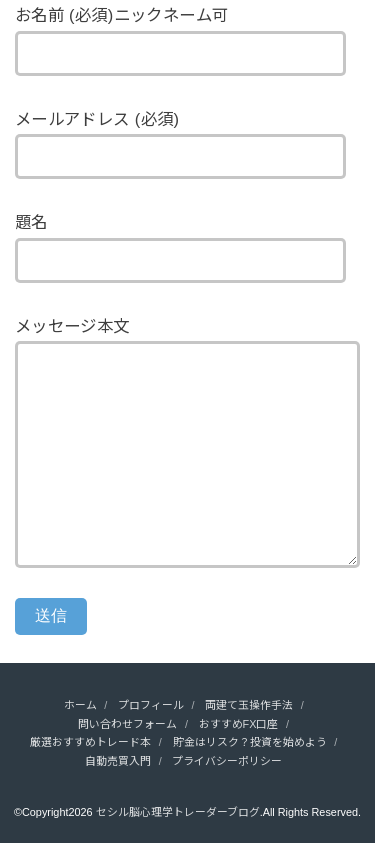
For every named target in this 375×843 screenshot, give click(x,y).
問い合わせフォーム (127, 724)
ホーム (80, 705)
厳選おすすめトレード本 (90, 742)
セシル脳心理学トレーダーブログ (178, 812)
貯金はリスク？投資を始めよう (250, 742)
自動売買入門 (118, 761)
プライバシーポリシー (227, 761)
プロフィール (151, 705)
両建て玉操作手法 (249, 705)
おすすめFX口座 (239, 724)
